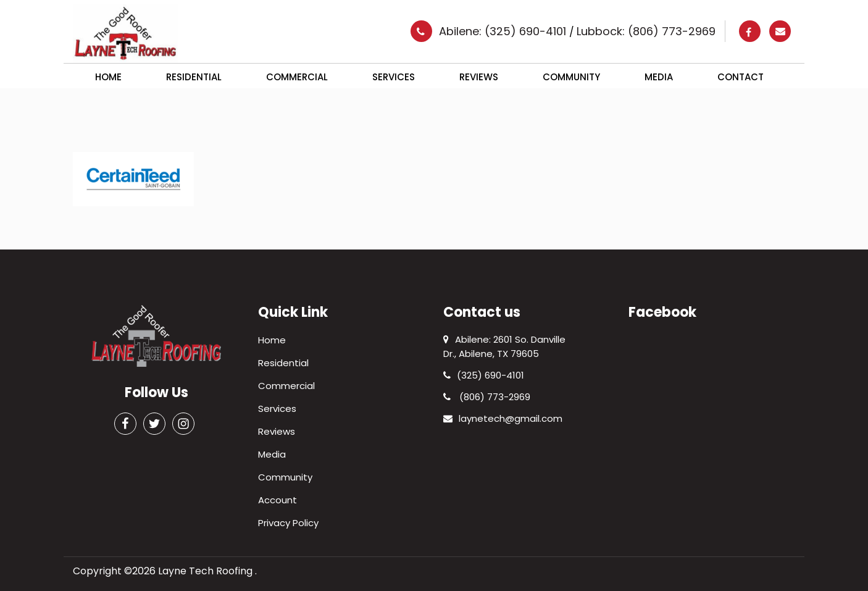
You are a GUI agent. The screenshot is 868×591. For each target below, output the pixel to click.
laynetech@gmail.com (503, 418)
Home (108, 77)
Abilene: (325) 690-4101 (504, 31)
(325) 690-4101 (484, 375)
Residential (194, 77)
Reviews (479, 77)
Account (278, 500)
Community (571, 77)
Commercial (297, 77)
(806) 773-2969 (487, 397)
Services (394, 77)
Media (659, 77)
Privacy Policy (288, 523)
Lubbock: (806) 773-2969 (646, 31)
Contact (741, 77)
